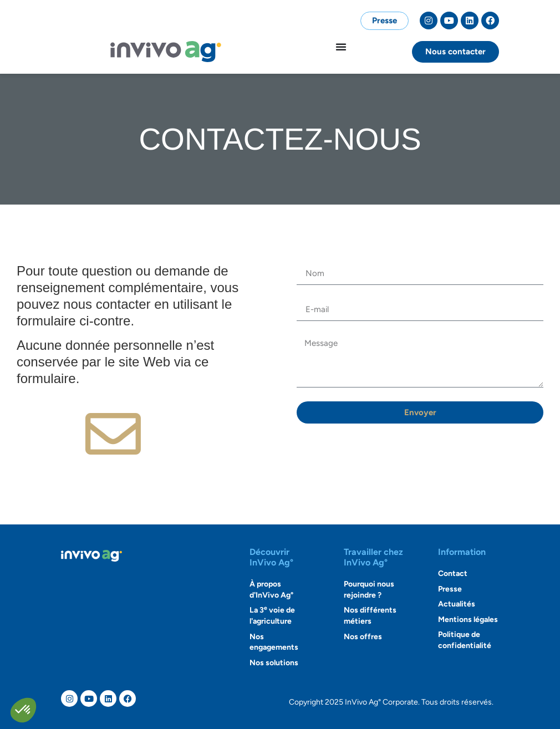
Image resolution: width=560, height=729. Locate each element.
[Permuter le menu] (341, 47)
